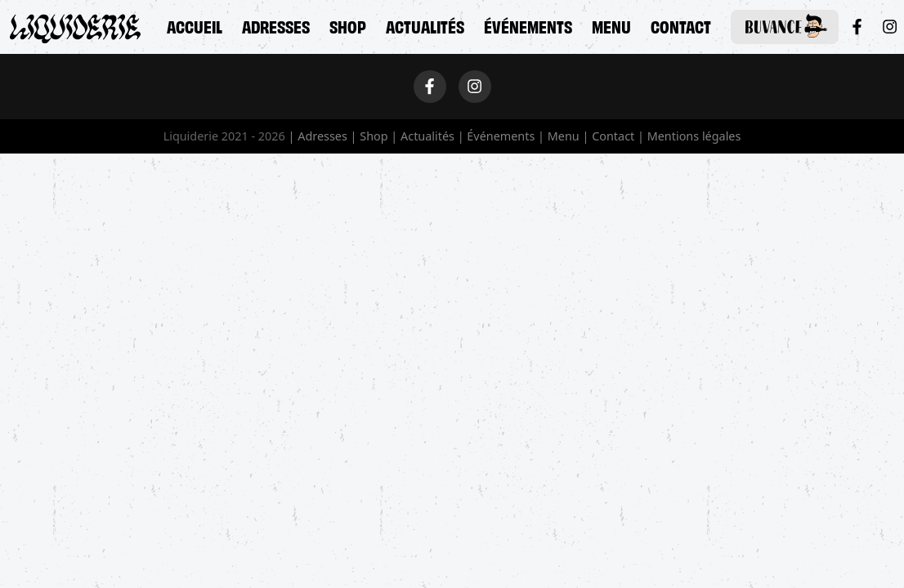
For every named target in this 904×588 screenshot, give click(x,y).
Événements (528, 25)
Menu (611, 25)
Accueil (195, 25)
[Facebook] (857, 27)
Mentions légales (694, 136)
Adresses (276, 25)
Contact (681, 25)
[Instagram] (890, 27)
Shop (348, 25)
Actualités (425, 25)
